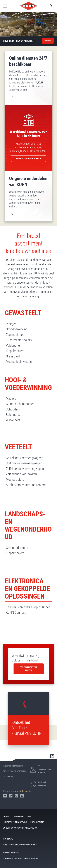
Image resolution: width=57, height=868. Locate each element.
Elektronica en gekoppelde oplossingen (27, 589)
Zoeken (49, 6)
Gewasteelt (23, 313)
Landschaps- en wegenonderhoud (28, 525)
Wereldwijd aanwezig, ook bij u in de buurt (26, 658)
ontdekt (48, 41)
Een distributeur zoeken (28, 669)
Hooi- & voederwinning (28, 384)
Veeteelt (18, 447)
